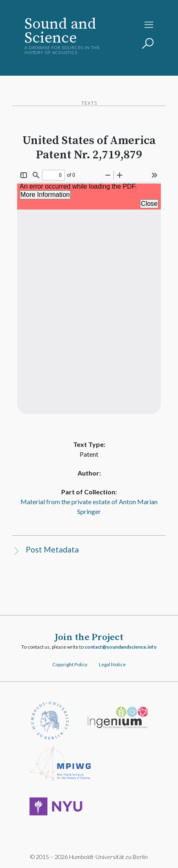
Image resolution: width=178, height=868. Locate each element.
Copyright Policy (70, 664)
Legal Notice (112, 664)
